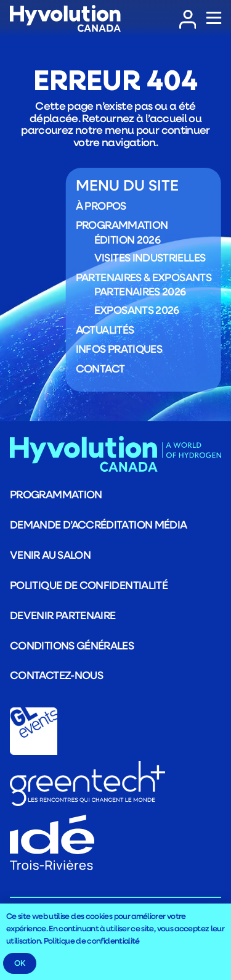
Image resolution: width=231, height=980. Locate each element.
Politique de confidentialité (89, 585)
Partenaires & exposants (144, 277)
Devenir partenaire (63, 615)
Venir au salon (50, 554)
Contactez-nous (56, 675)
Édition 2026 (127, 239)
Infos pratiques (119, 348)
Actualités (105, 329)
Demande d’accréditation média (98, 524)
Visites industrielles (150, 257)
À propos (101, 205)
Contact (100, 368)
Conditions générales (72, 645)
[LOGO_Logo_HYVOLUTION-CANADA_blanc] (65, 19)
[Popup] (214, 19)
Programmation (122, 224)
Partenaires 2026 (140, 291)
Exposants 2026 (137, 310)
